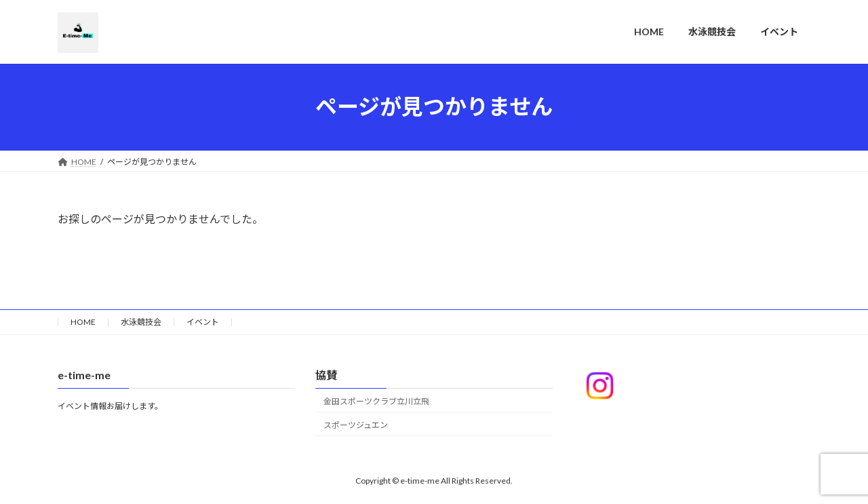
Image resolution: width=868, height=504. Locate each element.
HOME (83, 322)
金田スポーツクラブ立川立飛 (376, 401)
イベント (203, 322)
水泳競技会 (141, 322)
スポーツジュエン (356, 424)
